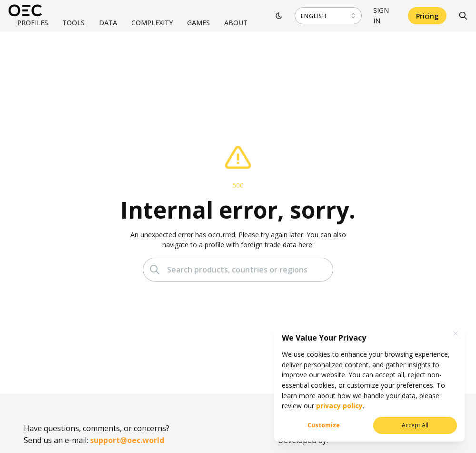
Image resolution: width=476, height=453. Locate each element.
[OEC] (25, 10)
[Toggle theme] (279, 16)
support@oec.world (127, 440)
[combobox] (328, 16)
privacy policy (338, 406)
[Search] (463, 16)
